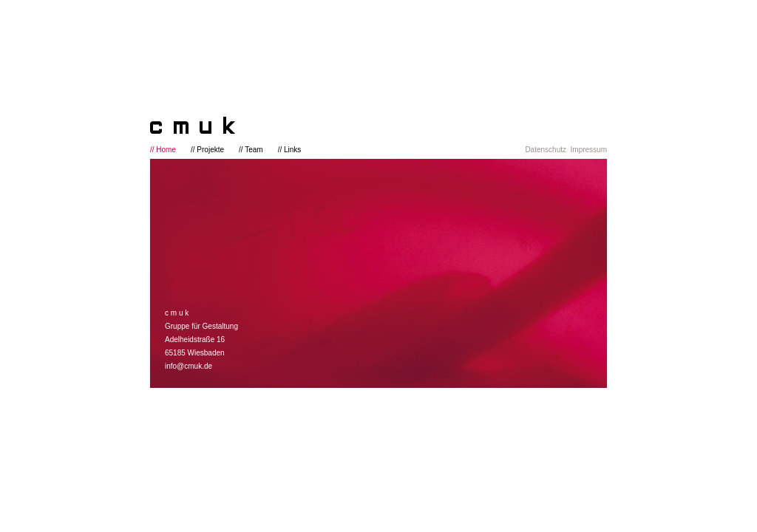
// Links (290, 150)
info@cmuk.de (189, 366)
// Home (163, 150)
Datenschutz (546, 150)
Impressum (589, 150)
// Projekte (207, 150)
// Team (251, 150)
